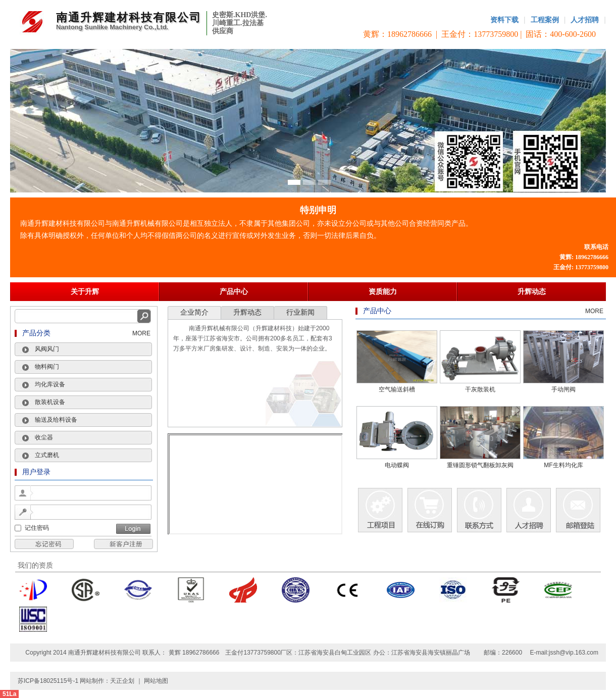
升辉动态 (532, 291)
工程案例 (545, 20)
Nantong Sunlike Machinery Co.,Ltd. (112, 27)
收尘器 (44, 437)
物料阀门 (47, 367)
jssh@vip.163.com (574, 653)
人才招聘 (585, 20)
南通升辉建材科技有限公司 (129, 17)
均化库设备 (50, 384)
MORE (141, 333)
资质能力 (383, 291)
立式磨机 (47, 455)
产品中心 (234, 291)
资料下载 (504, 20)
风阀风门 (47, 349)
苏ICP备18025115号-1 (49, 681)
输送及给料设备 (56, 420)
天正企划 (122, 681)
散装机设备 (50, 402)
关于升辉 (85, 291)
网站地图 (156, 681)
